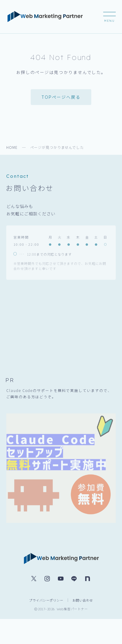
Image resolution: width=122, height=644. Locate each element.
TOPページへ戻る (61, 97)
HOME (12, 147)
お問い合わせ (83, 600)
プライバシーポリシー (46, 600)
